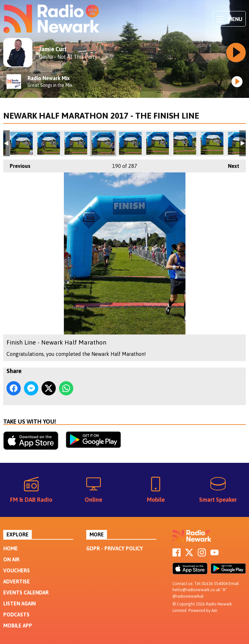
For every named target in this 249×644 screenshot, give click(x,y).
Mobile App (18, 626)
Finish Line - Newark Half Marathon (21, 143)
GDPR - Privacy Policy (115, 548)
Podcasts (16, 615)
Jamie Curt (53, 49)
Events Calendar (26, 592)
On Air (11, 559)
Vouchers (17, 570)
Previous (17, 164)
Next (230, 164)
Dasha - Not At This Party (68, 57)
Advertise (17, 581)
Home (11, 548)
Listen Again (19, 603)
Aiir (214, 610)
